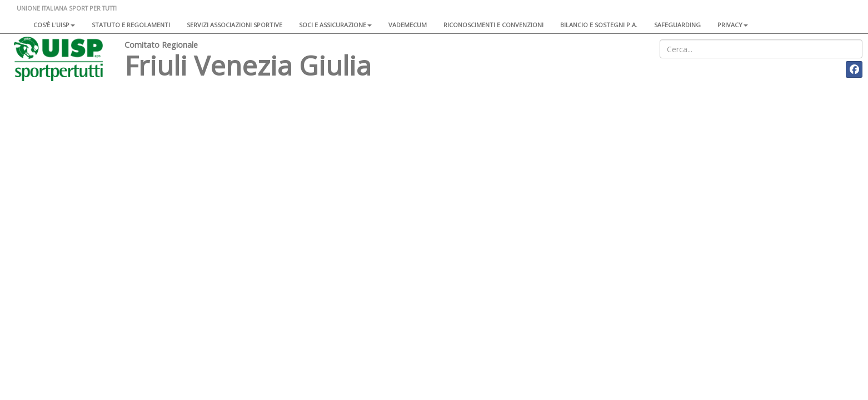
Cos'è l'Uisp (54, 25)
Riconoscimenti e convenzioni (493, 25)
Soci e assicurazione (335, 25)
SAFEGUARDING (677, 25)
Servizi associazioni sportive (235, 25)
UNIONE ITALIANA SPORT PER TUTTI (67, 8)
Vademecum (408, 25)
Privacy (733, 25)
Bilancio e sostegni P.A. (599, 25)
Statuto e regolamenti (131, 25)
